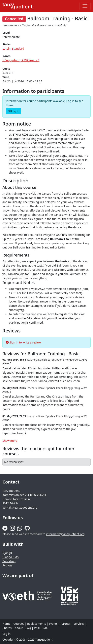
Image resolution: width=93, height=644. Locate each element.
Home (6, 624)
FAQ (28, 628)
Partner (66, 624)
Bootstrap (9, 561)
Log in (13, 111)
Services (79, 624)
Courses (19, 624)
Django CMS (10, 557)
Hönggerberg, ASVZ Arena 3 (21, 60)
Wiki (37, 628)
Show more (10, 441)
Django (7, 553)
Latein (6, 49)
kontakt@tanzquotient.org (20, 508)
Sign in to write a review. (24, 342)
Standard (18, 49)
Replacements (37, 624)
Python (7, 565)
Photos (7, 628)
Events (53, 624)
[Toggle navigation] (85, 6)
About (19, 628)
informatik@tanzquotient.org (65, 534)
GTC (45, 628)
